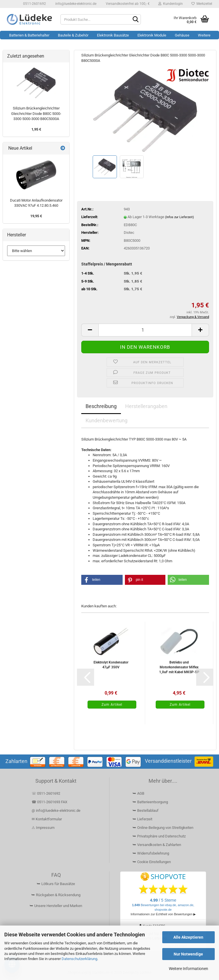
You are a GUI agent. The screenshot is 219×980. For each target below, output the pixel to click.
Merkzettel (202, 4)
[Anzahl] (145, 330)
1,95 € (36, 129)
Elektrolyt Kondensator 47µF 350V (111, 665)
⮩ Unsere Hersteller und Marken (56, 906)
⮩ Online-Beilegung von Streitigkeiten (163, 828)
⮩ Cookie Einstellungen (152, 862)
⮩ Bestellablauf (146, 810)
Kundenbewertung (107, 420)
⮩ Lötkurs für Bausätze (56, 884)
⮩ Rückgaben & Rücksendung (56, 895)
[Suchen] (135, 20)
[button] (90, 330)
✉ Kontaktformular (47, 819)
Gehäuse (182, 35)
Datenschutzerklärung (79, 959)
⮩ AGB (138, 793)
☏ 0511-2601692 (46, 793)
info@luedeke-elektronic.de (75, 4)
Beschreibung (101, 406)
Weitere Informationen (188, 969)
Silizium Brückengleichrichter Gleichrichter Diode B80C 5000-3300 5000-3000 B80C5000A (36, 113)
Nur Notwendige (188, 954)
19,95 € (36, 216)
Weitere (204, 35)
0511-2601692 (34, 4)
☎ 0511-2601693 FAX (50, 802)
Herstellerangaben (146, 406)
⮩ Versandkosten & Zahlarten (157, 845)
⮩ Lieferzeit (142, 819)
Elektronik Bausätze (113, 35)
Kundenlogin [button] (171, 4)
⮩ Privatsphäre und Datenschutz (159, 836)
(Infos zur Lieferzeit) (180, 217)
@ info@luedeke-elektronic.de (56, 810)
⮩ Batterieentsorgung (150, 802)
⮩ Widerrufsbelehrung (151, 853)
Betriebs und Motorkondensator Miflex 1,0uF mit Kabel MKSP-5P (179, 667)
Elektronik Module (152, 35)
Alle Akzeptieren (188, 937)
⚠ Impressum (43, 828)
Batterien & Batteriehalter (29, 35)
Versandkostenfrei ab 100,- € (127, 4)
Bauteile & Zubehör (73, 35)
